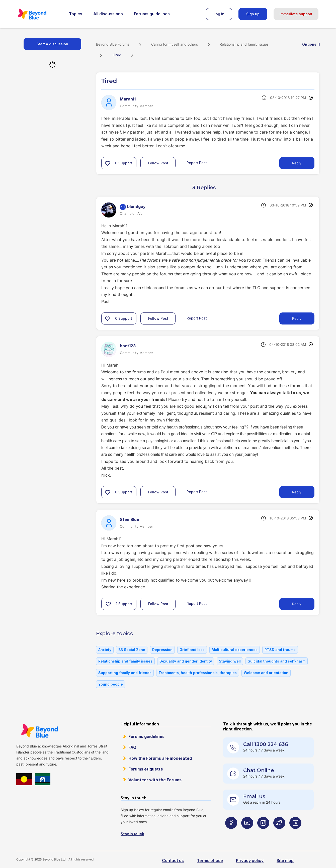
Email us (254, 796)
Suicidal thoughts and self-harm (277, 661)
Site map (285, 860)
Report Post (197, 162)
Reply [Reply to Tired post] (297, 163)
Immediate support (296, 14)
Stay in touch (132, 834)
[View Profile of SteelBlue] (130, 519)
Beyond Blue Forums (39, 14)
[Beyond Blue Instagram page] (263, 833)
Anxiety (105, 650)
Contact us (173, 860)
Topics (76, 14)
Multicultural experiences (235, 650)
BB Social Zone (132, 650)
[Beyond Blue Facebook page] (231, 833)
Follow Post (158, 163)
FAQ (132, 747)
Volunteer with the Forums (155, 780)
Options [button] (309, 44)
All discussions (108, 14)
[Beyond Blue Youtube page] (247, 833)
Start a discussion (52, 44)
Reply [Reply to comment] (297, 318)
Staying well (230, 661)
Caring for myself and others (175, 44)
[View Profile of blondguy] (136, 206)
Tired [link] (117, 55)
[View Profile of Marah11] (128, 99)
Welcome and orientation (266, 673)
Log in (219, 14)
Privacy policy (250, 860)
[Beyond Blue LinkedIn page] (295, 833)
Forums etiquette (146, 769)
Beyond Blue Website (39, 731)
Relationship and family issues (244, 44)
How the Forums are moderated (160, 758)
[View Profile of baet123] (128, 346)
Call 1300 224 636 (266, 744)
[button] (108, 163)
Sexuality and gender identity (186, 661)
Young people (111, 684)
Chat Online (259, 770)
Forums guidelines (152, 14)
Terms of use (210, 860)
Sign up (253, 14)
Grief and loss (192, 650)
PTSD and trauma (280, 650)
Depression (162, 650)
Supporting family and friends (125, 673)
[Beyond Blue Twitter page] (279, 833)
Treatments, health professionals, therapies (198, 673)
